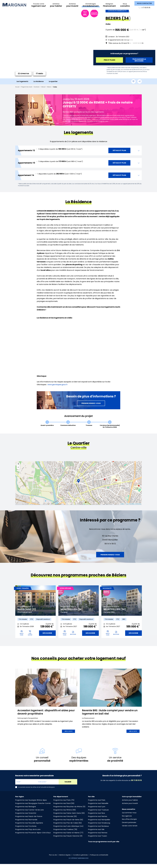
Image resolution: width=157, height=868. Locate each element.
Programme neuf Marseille (98, 807)
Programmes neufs (28, 90)
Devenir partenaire (129, 826)
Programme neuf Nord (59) (64, 807)
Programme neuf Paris (97, 804)
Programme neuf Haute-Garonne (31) (68, 840)
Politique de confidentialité (101, 859)
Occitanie (40, 90)
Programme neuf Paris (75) (64, 804)
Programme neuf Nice (97, 817)
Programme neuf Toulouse (98, 814)
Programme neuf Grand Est (26, 817)
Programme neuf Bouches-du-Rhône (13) (69, 811)
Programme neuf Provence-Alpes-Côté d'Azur (33, 837)
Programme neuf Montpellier (99, 824)
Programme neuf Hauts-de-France (29, 820)
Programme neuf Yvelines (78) (65, 833)
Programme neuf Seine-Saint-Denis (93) (69, 817)
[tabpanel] (35, 617)
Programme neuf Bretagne (26, 811)
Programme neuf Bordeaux (98, 830)
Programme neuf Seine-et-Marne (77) (68, 837)
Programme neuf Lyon (97, 811)
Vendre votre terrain (130, 830)
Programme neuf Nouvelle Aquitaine (29, 827)
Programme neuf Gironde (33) (65, 820)
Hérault (47, 90)
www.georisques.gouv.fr (58, 388)
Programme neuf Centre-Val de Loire (29, 814)
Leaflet (122, 507)
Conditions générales (80, 859)
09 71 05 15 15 (145, 8)
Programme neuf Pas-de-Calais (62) (68, 827)
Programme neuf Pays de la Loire (28, 833)
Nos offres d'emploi (129, 823)
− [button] (18, 471)
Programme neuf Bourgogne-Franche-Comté (33, 807)
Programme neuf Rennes (98, 837)
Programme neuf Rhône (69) (65, 814)
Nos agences (127, 820)
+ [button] (18, 467)
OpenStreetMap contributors (134, 507)
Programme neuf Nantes (98, 820)
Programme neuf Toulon (98, 840)
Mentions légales (63, 859)
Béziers (54, 90)
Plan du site (50, 859)
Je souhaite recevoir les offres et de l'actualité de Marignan (36, 791)
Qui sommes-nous (129, 817)
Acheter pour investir (130, 807)
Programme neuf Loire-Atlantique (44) (68, 830)
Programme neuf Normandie (26, 824)
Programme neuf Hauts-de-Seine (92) (68, 824)
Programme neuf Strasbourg (99, 827)
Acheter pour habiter (130, 804)
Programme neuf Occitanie (26, 830)
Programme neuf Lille (96, 833)
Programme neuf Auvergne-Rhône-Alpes (31, 804)
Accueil (18, 90)
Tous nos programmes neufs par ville (104, 846)
